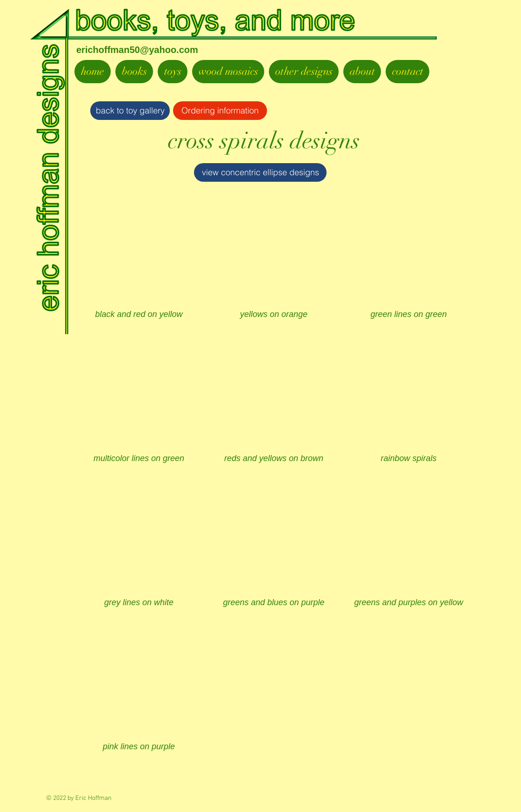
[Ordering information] (220, 111)
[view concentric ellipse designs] (260, 172)
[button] (139, 265)
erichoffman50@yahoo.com (137, 50)
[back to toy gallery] (130, 111)
